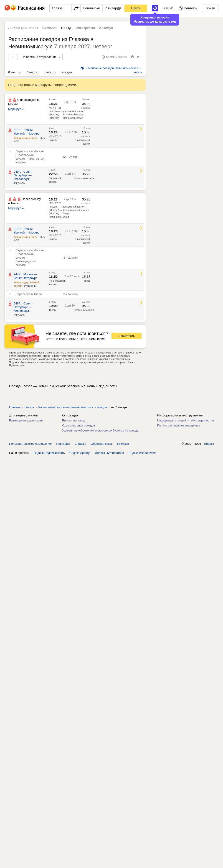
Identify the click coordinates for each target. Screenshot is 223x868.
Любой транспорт (23, 28)
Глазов (53, 140)
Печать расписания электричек (179, 425)
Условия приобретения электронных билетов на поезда (100, 430)
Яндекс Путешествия (109, 453)
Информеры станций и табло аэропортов (186, 420)
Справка (80, 444)
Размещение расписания (26, 420)
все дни (67, 72)
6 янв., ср (15, 72)
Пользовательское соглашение (30, 444)
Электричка (85, 28)
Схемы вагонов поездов (79, 425)
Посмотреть (127, 336)
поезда (102, 407)
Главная (15, 407)
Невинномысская (84, 178)
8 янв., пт (50, 72)
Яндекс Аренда (80, 453)
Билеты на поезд (74, 420)
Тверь (87, 281)
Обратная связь (102, 444)
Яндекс (209, 444)
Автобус (106, 28)
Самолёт (50, 28)
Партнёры (63, 444)
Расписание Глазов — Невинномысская (66, 407)
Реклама (123, 444)
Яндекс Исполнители (143, 453)
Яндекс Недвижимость (49, 453)
